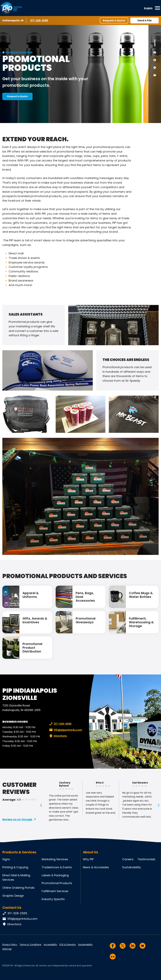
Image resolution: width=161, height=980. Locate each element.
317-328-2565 (40, 20)
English (148, 8)
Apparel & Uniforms (31, 595)
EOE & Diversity (68, 945)
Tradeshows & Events (57, 867)
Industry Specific (53, 899)
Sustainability (132, 867)
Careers (128, 859)
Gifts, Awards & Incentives (35, 620)
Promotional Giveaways (86, 620)
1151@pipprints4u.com (65, 730)
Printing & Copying (15, 867)
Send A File (144, 20)
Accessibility (50, 945)
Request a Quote (114, 20)
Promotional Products (57, 883)
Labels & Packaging (55, 875)
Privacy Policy (10, 945)
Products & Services (19, 52)
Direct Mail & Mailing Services (16, 878)
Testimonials (146, 859)
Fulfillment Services (55, 891)
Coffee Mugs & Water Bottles (141, 595)
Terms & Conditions (30, 945)
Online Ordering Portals (18, 888)
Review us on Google (17, 819)
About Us (90, 852)
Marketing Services (55, 859)
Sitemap (7, 949)
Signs (6, 859)
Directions (58, 736)
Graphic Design (13, 896)
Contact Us (12, 908)
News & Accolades (96, 867)
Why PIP (88, 859)
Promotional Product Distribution (32, 648)
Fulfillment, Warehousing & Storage (141, 622)
